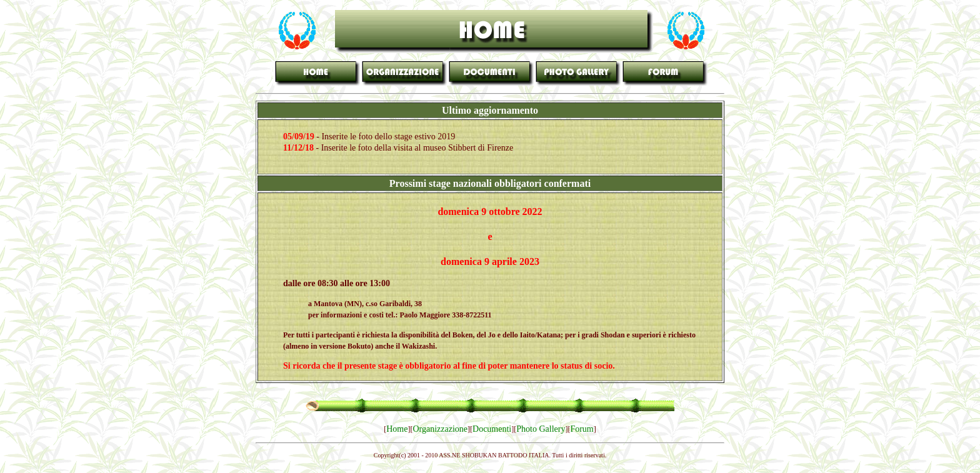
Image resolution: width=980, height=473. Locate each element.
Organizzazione (440, 429)
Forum (582, 429)
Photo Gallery (541, 429)
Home (397, 429)
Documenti (492, 429)
